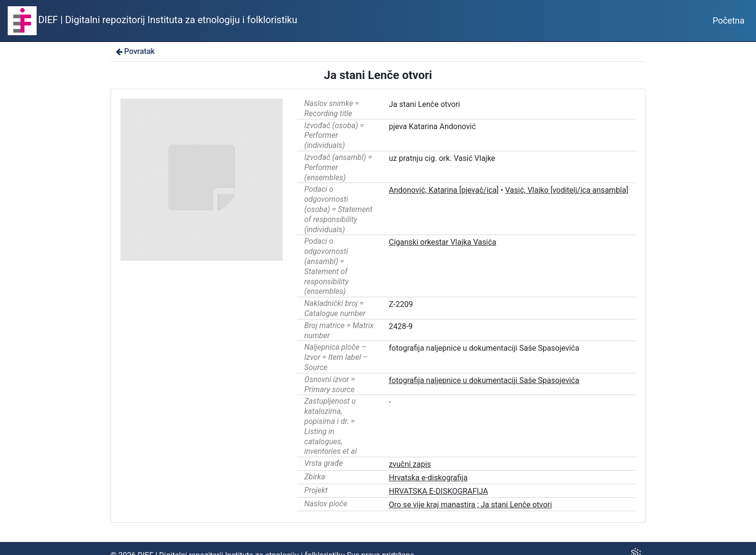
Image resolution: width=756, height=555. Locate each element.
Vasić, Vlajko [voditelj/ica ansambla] (567, 190)
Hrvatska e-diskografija (428, 478)
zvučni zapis (410, 464)
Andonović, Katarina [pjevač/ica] (444, 190)
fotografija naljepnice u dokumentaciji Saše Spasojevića (484, 380)
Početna (729, 20)
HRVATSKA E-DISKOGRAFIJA (439, 491)
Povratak (135, 51)
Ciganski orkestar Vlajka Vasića (443, 242)
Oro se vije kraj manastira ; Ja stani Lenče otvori (471, 505)
